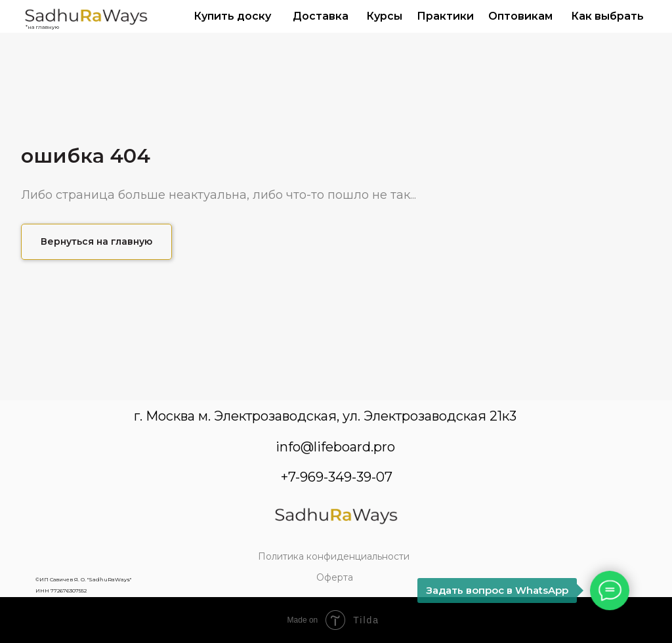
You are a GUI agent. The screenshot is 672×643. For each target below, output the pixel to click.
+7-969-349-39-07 (337, 477)
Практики (445, 16)
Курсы (384, 16)
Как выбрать (607, 16)
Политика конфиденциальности (334, 556)
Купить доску (232, 16)
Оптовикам (520, 16)
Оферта (335, 577)
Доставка (321, 16)
